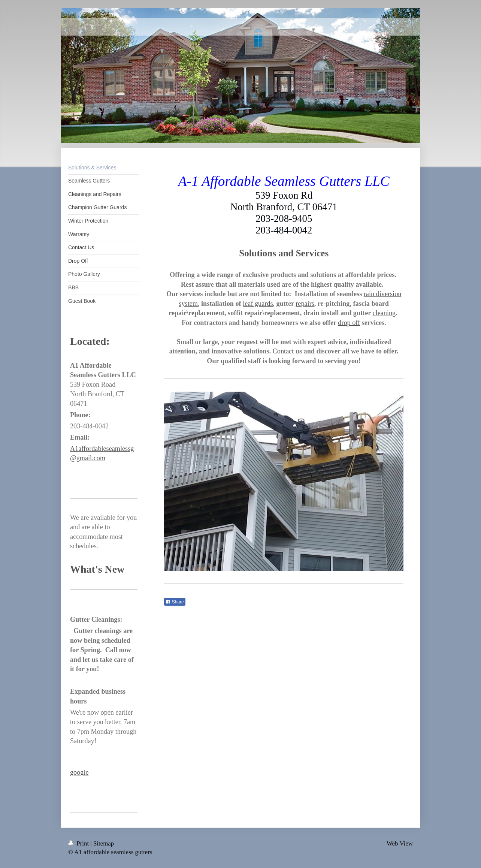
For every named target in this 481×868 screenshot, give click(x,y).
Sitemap (104, 843)
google (79, 772)
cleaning (384, 313)
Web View (400, 843)
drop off (349, 323)
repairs (305, 304)
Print (79, 843)
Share (175, 602)
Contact (283, 351)
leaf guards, (259, 304)
